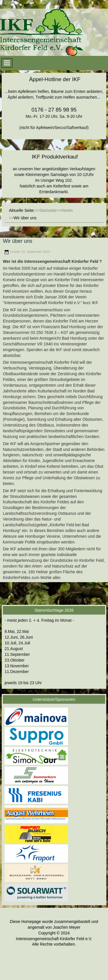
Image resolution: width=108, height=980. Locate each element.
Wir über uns (18, 241)
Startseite (48, 210)
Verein (67, 210)
